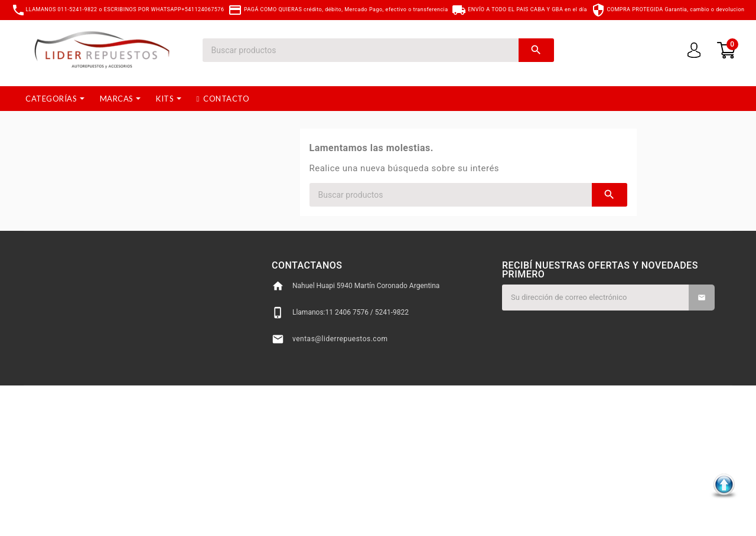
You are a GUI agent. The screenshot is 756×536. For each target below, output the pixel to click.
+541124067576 (203, 9)
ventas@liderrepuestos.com (340, 339)
